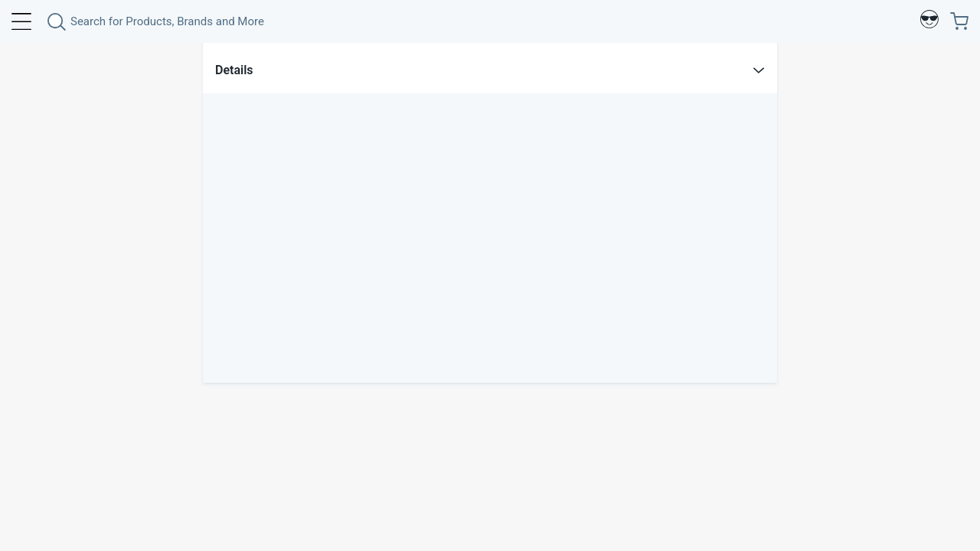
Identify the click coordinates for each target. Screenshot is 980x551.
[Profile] (929, 21)
